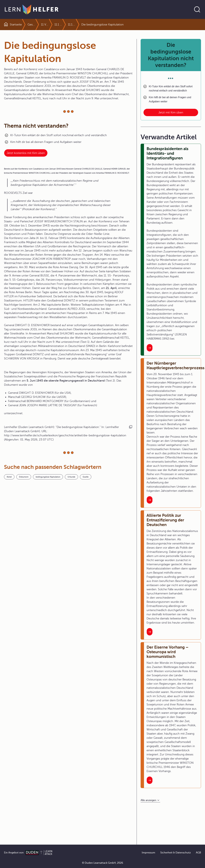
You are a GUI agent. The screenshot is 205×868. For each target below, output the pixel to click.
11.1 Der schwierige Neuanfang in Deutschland (66, 25)
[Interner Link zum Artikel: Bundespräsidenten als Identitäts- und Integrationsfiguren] (150, 348)
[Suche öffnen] (197, 9)
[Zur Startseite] (32, 9)
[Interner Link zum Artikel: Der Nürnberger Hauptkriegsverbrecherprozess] (150, 500)
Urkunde (71, 477)
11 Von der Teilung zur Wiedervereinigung (52, 25)
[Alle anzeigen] (150, 800)
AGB (198, 853)
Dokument (24, 477)
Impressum (148, 853)
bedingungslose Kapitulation (48, 477)
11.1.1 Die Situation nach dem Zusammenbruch (106, 25)
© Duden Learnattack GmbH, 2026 (103, 863)
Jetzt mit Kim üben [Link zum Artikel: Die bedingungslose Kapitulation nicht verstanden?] (171, 112)
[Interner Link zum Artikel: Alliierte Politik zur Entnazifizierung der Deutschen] (150, 632)
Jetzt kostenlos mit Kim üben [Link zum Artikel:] (26, 153)
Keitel (9, 477)
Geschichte (35, 25)
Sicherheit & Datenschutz (176, 853)
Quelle (86, 477)
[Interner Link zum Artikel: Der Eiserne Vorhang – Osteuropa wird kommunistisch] (150, 780)
